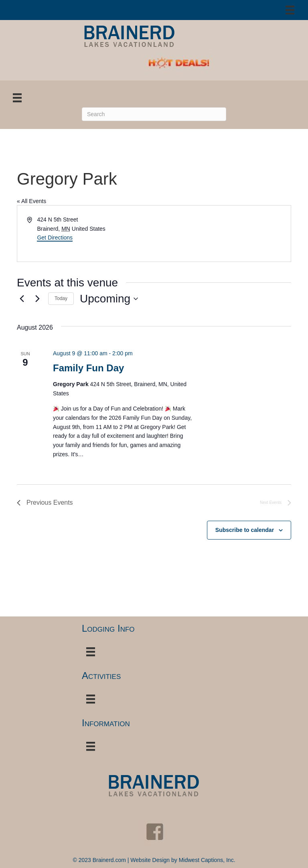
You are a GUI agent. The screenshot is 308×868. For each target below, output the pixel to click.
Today (61, 298)
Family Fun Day (88, 368)
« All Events (31, 201)
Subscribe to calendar (245, 530)
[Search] (154, 114)
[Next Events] (37, 299)
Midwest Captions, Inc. (207, 860)
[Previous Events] (22, 299)
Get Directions (55, 238)
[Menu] (290, 10)
